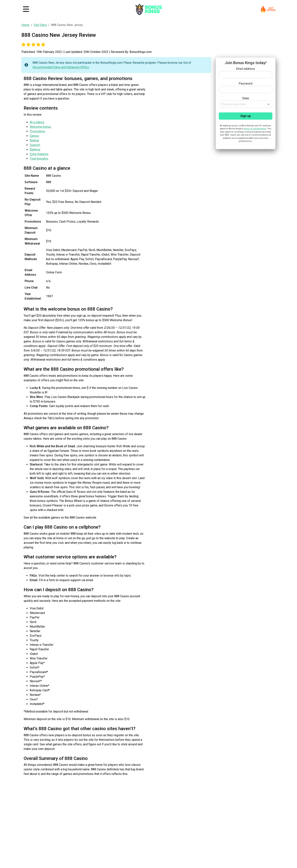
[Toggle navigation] (26, 9)
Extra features (39, 154)
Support (35, 145)
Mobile (34, 140)
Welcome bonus (40, 127)
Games (34, 136)
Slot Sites (40, 25)
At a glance (37, 122)
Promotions (38, 131)
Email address (245, 69)
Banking (35, 150)
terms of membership (255, 129)
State (246, 98)
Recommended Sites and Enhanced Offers (61, 67)
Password (245, 84)
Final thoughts (39, 159)
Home (25, 25)
